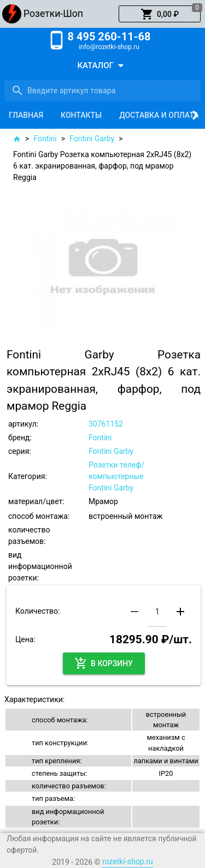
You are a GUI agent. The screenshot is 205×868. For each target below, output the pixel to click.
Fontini (45, 139)
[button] (160, 14)
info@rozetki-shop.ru (109, 47)
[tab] (26, 115)
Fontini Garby (92, 139)
